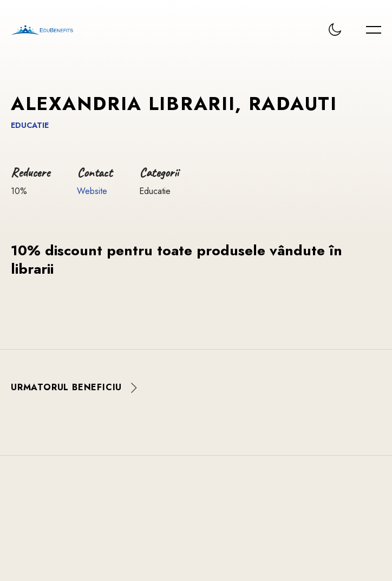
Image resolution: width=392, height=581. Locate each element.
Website (92, 191)
